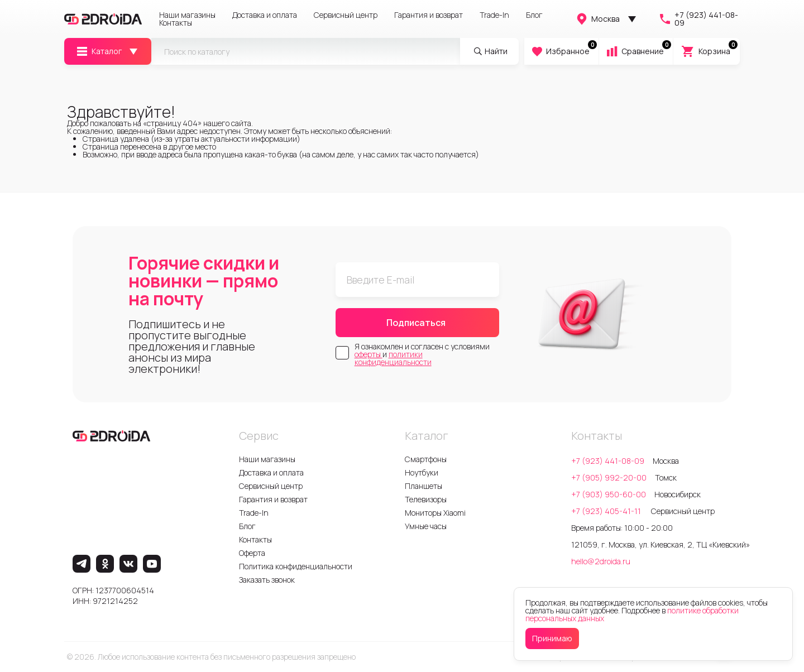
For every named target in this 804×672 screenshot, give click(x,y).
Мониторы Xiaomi (435, 513)
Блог (534, 15)
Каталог (99, 51)
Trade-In (494, 15)
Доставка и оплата (265, 15)
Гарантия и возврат (429, 15)
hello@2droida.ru (601, 561)
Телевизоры (426, 499)
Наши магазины (187, 15)
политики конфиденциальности (393, 358)
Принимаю (552, 638)
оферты (368, 354)
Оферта (252, 553)
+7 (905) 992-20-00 (609, 477)
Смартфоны (426, 459)
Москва (597, 19)
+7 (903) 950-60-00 (609, 494)
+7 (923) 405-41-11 (607, 511)
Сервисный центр (346, 15)
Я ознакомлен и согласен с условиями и (422, 354)
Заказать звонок (267, 580)
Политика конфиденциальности (296, 566)
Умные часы (426, 526)
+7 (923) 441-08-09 (698, 19)
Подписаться (416, 323)
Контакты (176, 23)
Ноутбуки (422, 472)
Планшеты (423, 486)
